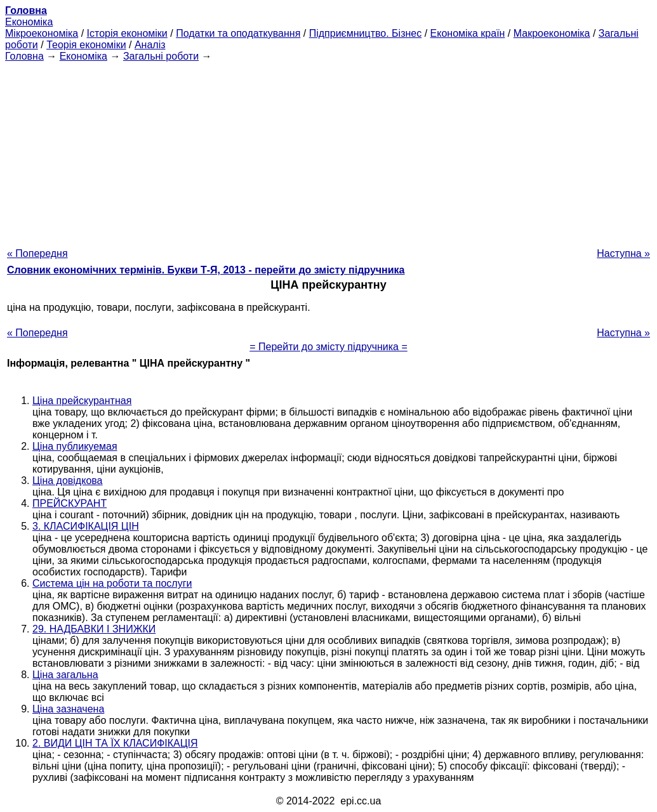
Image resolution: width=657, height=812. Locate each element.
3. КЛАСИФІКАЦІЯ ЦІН (86, 526)
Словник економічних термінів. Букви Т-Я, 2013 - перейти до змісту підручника (206, 270)
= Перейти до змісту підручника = (328, 347)
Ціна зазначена (68, 709)
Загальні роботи (161, 56)
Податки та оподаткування (238, 33)
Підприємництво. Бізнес (366, 33)
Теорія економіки (86, 45)
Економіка (29, 22)
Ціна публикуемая (75, 446)
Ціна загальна (65, 675)
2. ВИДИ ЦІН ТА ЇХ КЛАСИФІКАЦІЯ (115, 743)
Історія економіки (127, 33)
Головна (24, 56)
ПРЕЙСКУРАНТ (70, 503)
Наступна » (623, 253)
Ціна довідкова (68, 481)
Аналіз (150, 45)
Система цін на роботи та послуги (112, 583)
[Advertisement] (328, 151)
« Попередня (37, 253)
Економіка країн (468, 33)
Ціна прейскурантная (82, 401)
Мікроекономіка (42, 33)
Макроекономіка (552, 33)
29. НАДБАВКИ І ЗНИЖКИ (94, 629)
